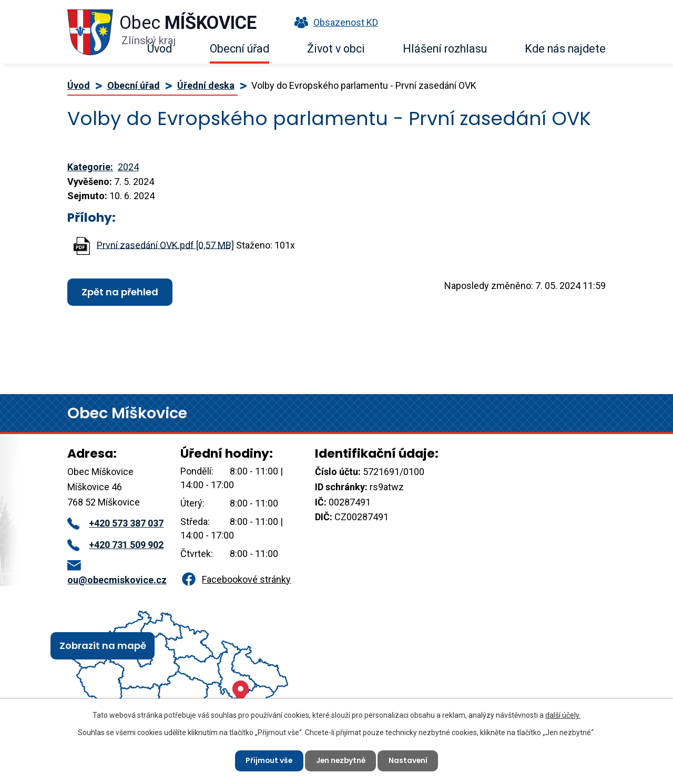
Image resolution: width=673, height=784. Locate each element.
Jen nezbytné (341, 760)
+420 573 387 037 (115, 523)
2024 (128, 167)
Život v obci (336, 49)
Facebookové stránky (236, 579)
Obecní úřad (239, 49)
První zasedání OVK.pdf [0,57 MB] (165, 245)
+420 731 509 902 (115, 545)
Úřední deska (206, 85)
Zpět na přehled (120, 292)
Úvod (160, 49)
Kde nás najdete (565, 49)
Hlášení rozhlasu (445, 49)
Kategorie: (90, 167)
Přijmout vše (267, 760)
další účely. (563, 715)
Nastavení (410, 760)
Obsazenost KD (334, 22)
